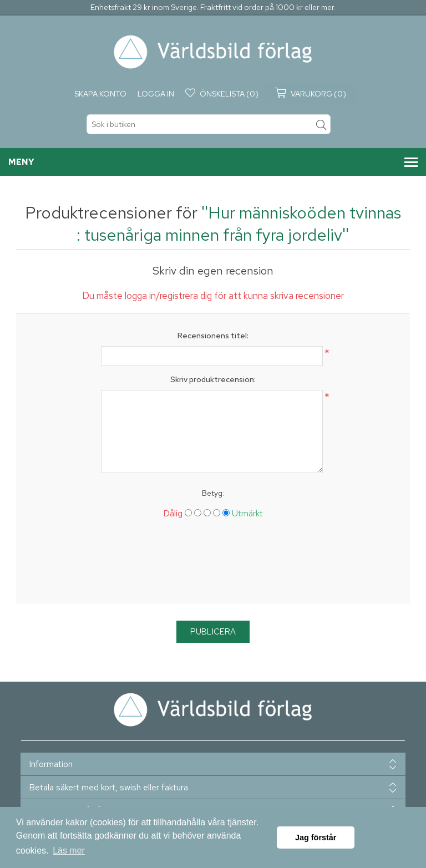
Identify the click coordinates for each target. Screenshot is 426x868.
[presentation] (213, 566)
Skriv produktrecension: (213, 379)
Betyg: (213, 493)
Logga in (156, 94)
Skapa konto (100, 94)
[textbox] (209, 124)
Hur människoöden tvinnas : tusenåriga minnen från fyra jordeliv (239, 224)
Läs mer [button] (69, 851)
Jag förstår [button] (316, 837)
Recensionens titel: (213, 336)
